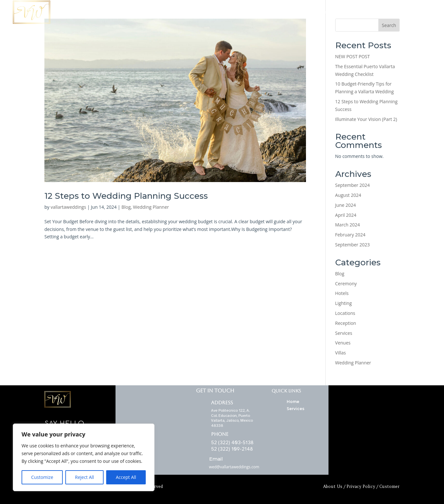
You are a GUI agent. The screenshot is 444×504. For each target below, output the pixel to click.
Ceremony (346, 284)
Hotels (342, 293)
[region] (84, 457)
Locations (275, 12)
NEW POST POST (353, 56)
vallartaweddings (68, 207)
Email (216, 459)
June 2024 (346, 205)
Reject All (84, 477)
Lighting (344, 303)
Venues (343, 343)
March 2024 (348, 225)
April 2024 (346, 215)
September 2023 (353, 245)
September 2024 (353, 185)
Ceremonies (329, 12)
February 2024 (350, 235)
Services (301, 12)
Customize (42, 477)
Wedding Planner (365, 12)
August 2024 (348, 195)
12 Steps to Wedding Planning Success (126, 196)
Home (253, 12)
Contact (397, 12)
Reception (346, 323)
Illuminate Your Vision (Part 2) (366, 119)
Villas (341, 353)
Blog (126, 207)
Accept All (126, 477)
